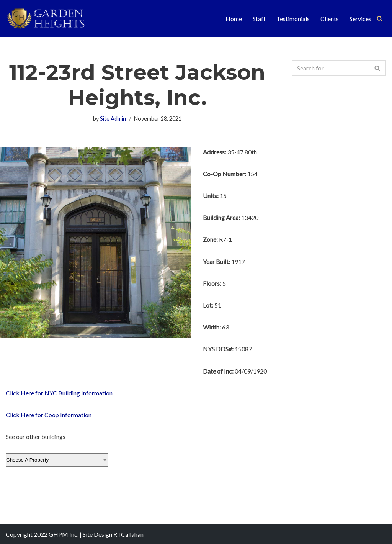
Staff (259, 19)
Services (360, 19)
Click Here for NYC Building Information (59, 393)
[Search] (380, 19)
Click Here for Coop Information (49, 415)
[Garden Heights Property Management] (52, 18)
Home (234, 19)
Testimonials (293, 19)
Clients (330, 19)
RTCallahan (128, 534)
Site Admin (113, 119)
